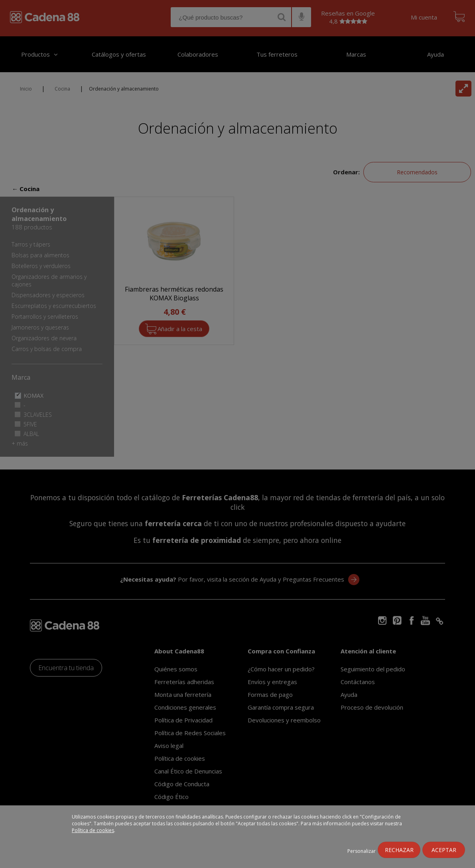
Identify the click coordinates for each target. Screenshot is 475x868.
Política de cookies (93, 830)
